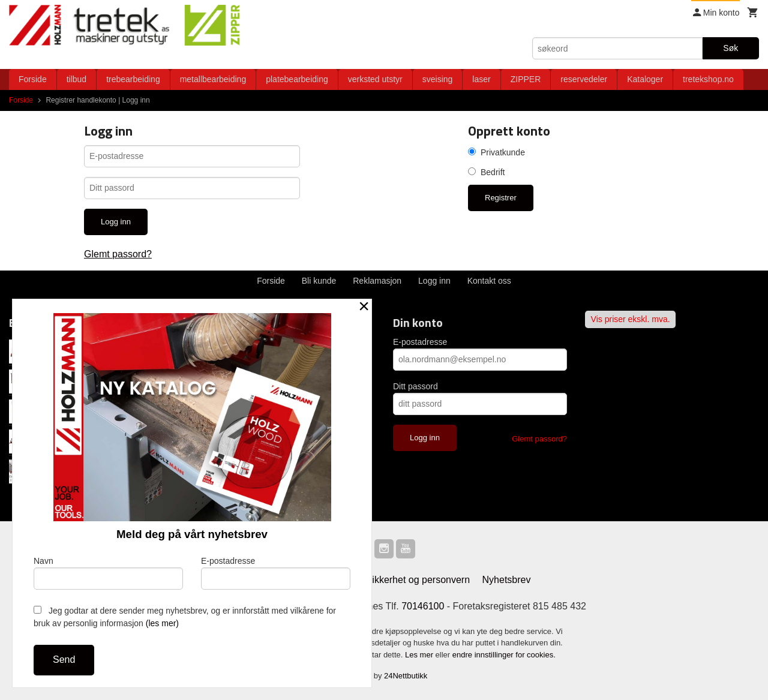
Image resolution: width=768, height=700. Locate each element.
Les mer (420, 655)
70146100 (423, 606)
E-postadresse (420, 342)
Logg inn (434, 281)
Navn (108, 573)
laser (481, 79)
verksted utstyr (375, 79)
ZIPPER (526, 79)
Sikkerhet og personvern (418, 580)
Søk (730, 48)
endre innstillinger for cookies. (504, 655)
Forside (33, 79)
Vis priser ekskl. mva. (631, 319)
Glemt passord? (118, 254)
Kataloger (645, 79)
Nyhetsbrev (507, 580)
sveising (438, 79)
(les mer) (162, 623)
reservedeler (584, 79)
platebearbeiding (297, 79)
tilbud (76, 79)
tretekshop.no (708, 79)
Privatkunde (503, 152)
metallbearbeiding (213, 79)
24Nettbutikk (406, 676)
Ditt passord (415, 386)
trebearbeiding (133, 79)
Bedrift (493, 172)
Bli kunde (319, 281)
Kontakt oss (489, 281)
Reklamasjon (377, 281)
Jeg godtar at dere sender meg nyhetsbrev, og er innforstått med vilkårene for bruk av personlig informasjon (185, 617)
